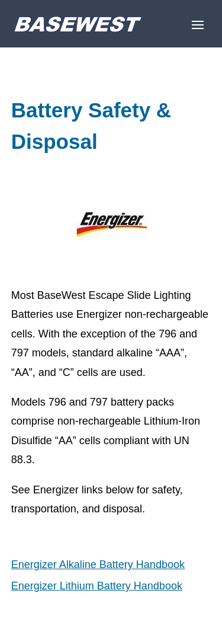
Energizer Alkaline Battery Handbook (98, 565)
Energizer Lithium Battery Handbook (97, 586)
